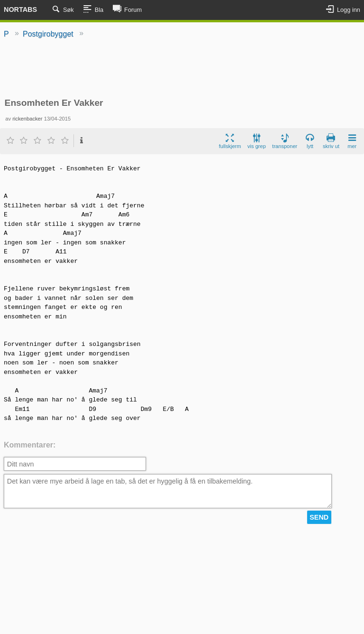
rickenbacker (27, 119)
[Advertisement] (182, 69)
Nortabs (20, 9)
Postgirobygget (48, 34)
